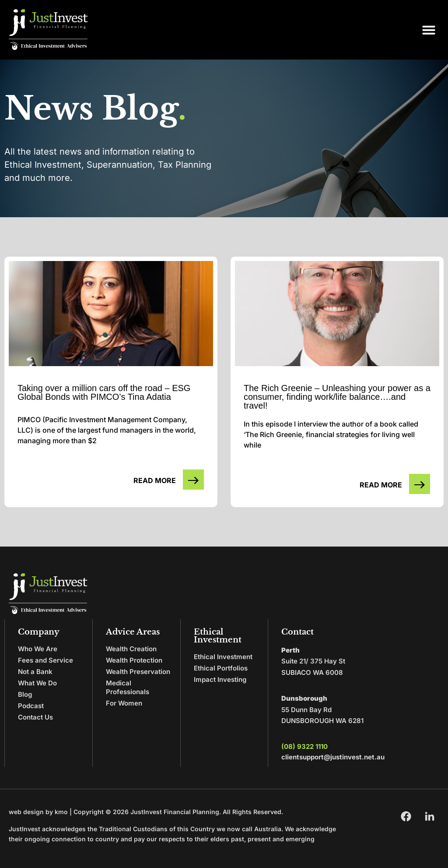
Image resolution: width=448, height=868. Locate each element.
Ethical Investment (223, 657)
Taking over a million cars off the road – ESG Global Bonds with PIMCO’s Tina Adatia (104, 392)
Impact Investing (220, 679)
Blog (25, 694)
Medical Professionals (128, 687)
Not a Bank (35, 672)
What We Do (37, 683)
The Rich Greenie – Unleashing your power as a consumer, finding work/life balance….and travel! (337, 397)
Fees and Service (45, 660)
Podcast (31, 706)
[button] (429, 30)
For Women (124, 703)
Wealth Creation (131, 649)
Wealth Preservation (138, 672)
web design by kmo (38, 812)
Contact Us (35, 717)
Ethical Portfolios (221, 668)
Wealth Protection (134, 660)
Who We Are (38, 649)
